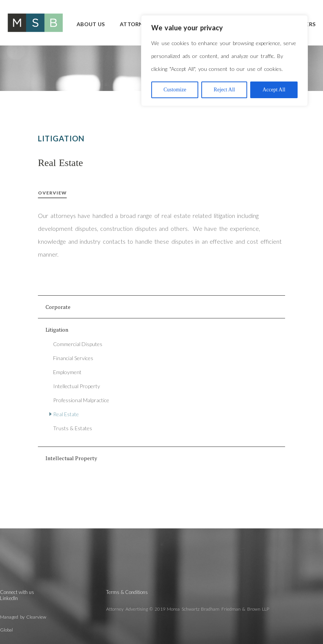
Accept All (274, 90)
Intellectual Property (77, 386)
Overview (52, 193)
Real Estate (66, 414)
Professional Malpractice (81, 400)
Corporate (58, 307)
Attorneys (136, 24)
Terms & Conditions (127, 592)
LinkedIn (9, 598)
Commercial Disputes (78, 344)
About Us (91, 24)
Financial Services (73, 358)
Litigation (57, 330)
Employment (67, 372)
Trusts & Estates (73, 428)
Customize (175, 90)
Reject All (224, 90)
